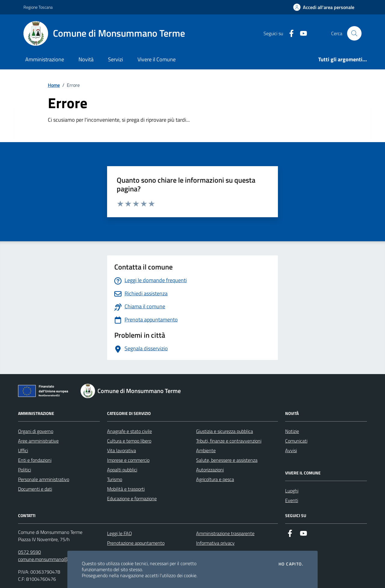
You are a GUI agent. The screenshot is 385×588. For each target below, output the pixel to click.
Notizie (292, 431)
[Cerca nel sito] (354, 33)
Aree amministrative (38, 441)
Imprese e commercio (128, 460)
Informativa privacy (215, 543)
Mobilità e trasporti (126, 489)
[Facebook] (289, 34)
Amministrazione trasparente (225, 533)
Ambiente (206, 450)
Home (54, 85)
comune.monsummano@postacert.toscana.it (63, 559)
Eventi (292, 500)
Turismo (115, 479)
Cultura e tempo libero (129, 441)
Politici (25, 470)
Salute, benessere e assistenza (227, 460)
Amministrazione (45, 59)
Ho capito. (291, 564)
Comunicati (296, 441)
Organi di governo (36, 431)
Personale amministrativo (44, 479)
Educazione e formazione (132, 498)
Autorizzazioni (210, 470)
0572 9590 (29, 552)
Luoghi (292, 491)
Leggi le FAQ (120, 533)
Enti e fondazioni (35, 460)
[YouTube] (301, 34)
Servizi (115, 59)
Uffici (23, 450)
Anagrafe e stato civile (129, 431)
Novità (86, 59)
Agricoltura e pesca (215, 479)
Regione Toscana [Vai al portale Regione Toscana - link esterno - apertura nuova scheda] (38, 7)
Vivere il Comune (157, 59)
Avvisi (291, 450)
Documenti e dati (35, 489)
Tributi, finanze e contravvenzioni (229, 441)
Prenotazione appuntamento (136, 543)
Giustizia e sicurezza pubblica (225, 431)
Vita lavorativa (122, 450)
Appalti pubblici (122, 470)
